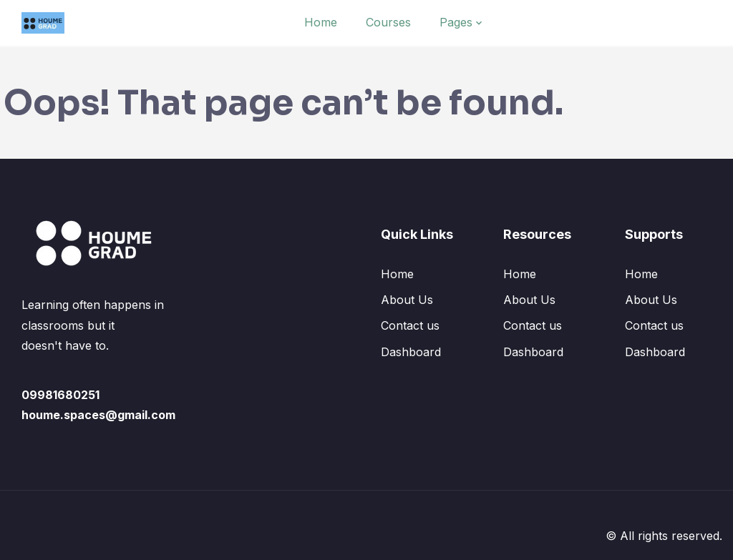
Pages (456, 22)
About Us (407, 300)
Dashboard (411, 352)
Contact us (410, 325)
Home (321, 22)
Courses (388, 22)
